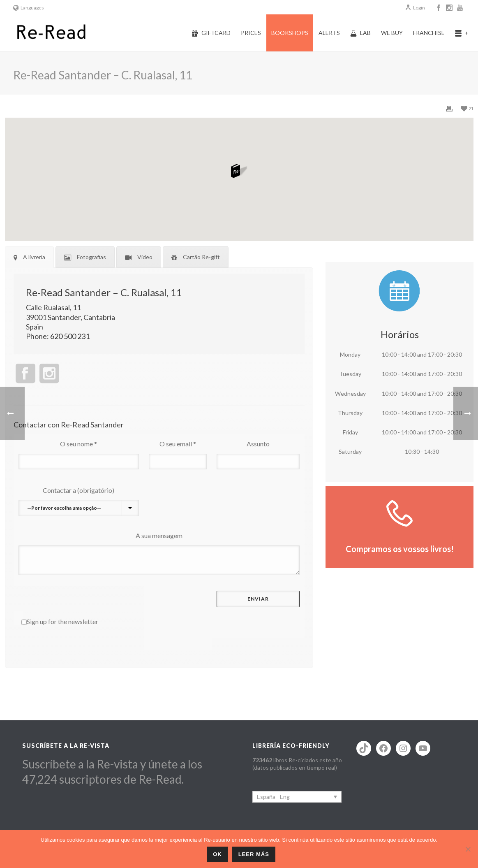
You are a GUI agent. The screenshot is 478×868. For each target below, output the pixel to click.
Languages (29, 8)
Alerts (329, 33)
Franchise (429, 33)
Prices (251, 33)
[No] (468, 849)
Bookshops (290, 33)
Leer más (254, 854)
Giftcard (211, 33)
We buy (392, 33)
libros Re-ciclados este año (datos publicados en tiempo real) (297, 764)
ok (217, 854)
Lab (360, 33)
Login (415, 8)
